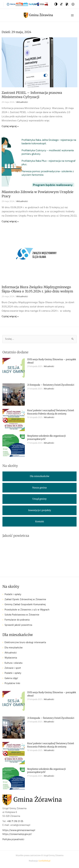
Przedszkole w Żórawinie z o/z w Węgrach (27, 610)
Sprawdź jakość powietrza (18, 625)
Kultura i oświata (13, 663)
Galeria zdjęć (11, 678)
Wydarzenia (11, 658)
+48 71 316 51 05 (15, 821)
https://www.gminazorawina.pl (19, 830)
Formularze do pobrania (17, 620)
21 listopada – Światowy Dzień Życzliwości (51, 385)
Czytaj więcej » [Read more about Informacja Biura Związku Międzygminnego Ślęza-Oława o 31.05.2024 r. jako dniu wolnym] (10, 317)
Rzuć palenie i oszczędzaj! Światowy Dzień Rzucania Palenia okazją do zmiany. (51, 412)
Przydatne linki (12, 684)
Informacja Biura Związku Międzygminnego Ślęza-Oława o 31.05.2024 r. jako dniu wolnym (37, 289)
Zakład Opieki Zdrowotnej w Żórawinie (25, 600)
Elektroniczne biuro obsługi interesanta (25, 643)
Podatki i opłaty (13, 595)
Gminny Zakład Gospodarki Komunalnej (25, 605)
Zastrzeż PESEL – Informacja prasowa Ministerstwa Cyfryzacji (32, 95)
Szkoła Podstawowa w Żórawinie (22, 615)
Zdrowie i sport (13, 668)
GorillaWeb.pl (44, 861)
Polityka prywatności (13, 840)
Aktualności (22, 102)
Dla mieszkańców (14, 648)
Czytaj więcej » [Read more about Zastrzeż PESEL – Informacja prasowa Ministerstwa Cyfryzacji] (10, 126)
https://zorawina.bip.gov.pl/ (17, 834)
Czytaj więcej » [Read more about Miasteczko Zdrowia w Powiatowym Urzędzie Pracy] (10, 222)
